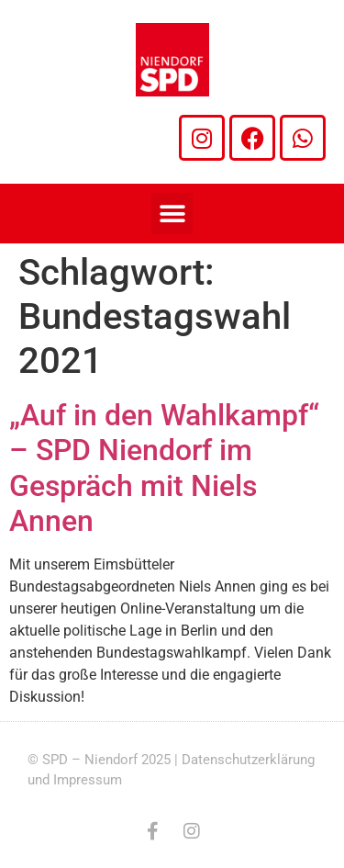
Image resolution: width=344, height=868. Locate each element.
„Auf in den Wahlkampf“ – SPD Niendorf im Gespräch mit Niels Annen (164, 468)
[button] (172, 214)
